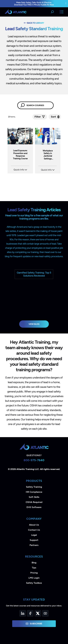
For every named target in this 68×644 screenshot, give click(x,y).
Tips (34, 568)
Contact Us (34, 530)
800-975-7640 (34, 460)
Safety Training (34, 487)
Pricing (34, 573)
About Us (34, 525)
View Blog (34, 324)
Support (34, 540)
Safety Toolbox (34, 583)
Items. (12, 117)
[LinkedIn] (23, 613)
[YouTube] (45, 613)
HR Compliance (34, 492)
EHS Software (34, 507)
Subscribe (34, 624)
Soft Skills (34, 497)
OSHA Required (34, 502)
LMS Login (34, 578)
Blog (34, 563)
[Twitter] (38, 613)
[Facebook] (30, 613)
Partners (34, 545)
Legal (34, 535)
